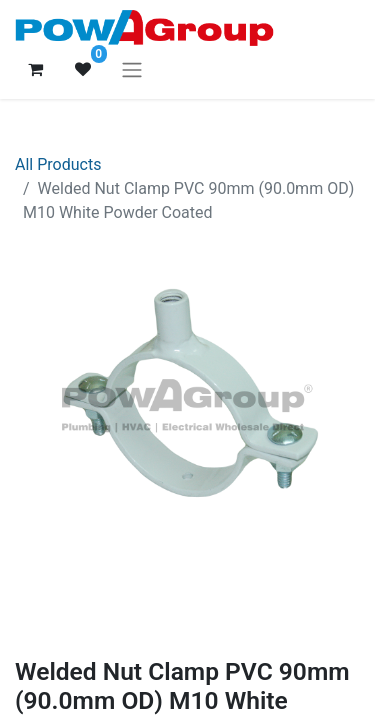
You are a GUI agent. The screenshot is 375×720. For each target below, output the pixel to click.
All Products (58, 164)
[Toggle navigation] (132, 69)
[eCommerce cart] (35, 69)
